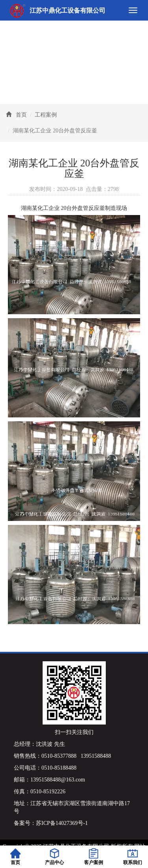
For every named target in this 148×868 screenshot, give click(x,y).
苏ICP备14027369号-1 (62, 823)
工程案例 (46, 115)
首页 (21, 115)
